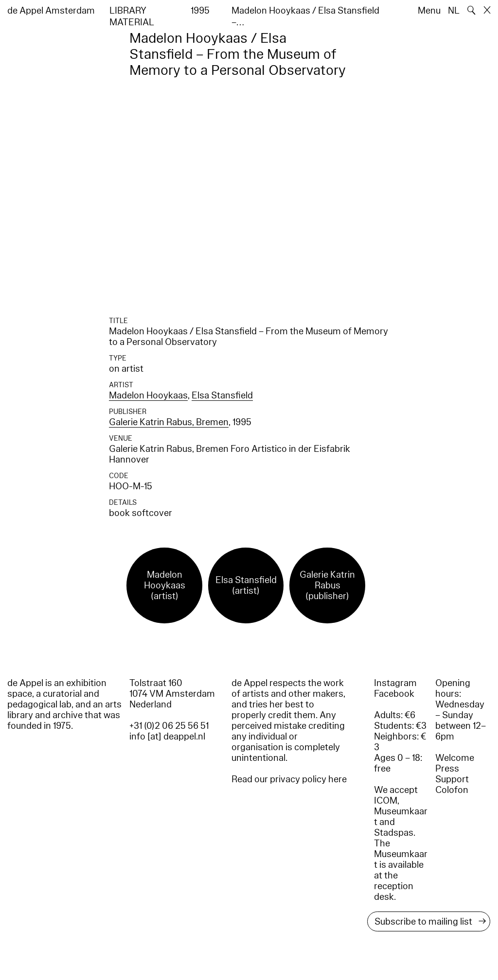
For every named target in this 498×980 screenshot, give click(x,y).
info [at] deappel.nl (167, 737)
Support (452, 779)
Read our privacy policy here (289, 779)
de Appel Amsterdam (51, 11)
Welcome (455, 758)
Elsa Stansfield (222, 395)
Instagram (395, 683)
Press (447, 769)
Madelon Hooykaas (148, 395)
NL (454, 11)
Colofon (452, 790)
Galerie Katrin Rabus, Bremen (169, 422)
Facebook (394, 694)
